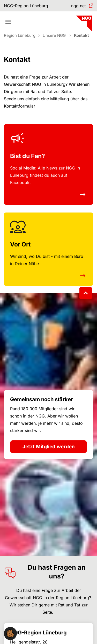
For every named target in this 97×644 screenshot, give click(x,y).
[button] (10, 633)
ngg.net (79, 6)
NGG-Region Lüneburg (26, 6)
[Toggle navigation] (8, 22)
